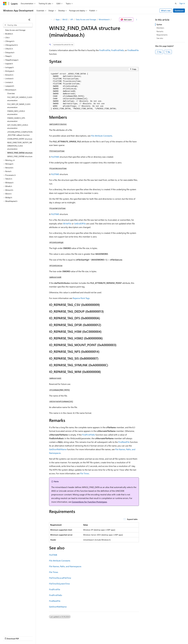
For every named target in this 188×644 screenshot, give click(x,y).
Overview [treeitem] (11, 93)
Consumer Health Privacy (75, 636)
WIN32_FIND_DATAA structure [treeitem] (20, 153)
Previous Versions (24, 636)
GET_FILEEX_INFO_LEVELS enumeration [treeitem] (18, 127)
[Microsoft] (5, 4)
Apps (58, 19)
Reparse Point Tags (81, 298)
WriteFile (67, 224)
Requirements (162, 35)
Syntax (159, 24)
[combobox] (18, 25)
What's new (166, 11)
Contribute (47, 636)
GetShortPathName (58, 449)
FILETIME (55, 157)
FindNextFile (133, 50)
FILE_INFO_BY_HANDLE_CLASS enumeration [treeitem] (20, 99)
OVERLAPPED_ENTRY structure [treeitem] (20, 139)
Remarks (160, 31)
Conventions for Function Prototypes (89, 502)
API (72, 19)
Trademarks (108, 636)
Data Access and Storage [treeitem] (15, 30)
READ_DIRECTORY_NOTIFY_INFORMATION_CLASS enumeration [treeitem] (20, 146)
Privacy (57, 636)
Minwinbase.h (104, 19)
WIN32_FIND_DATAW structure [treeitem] (20, 156)
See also (160, 38)
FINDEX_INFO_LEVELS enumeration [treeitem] (16, 113)
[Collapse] (29, 20)
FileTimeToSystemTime (59, 584)
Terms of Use (95, 636)
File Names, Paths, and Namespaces (65, 566)
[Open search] (176, 4)
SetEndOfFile (80, 224)
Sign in (182, 3)
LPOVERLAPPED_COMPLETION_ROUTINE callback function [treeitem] (20, 134)
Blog (36, 636)
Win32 (65, 19)
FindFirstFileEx (118, 50)
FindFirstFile (105, 50)
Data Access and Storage (86, 19)
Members (160, 28)
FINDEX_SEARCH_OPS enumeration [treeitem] (16, 120)
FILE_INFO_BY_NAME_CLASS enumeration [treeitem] (19, 106)
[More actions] (137, 20)
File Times (85, 473)
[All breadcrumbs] (51, 20)
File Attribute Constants (102, 136)
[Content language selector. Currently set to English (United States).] (15, 630)
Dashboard (179, 11)
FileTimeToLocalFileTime (60, 578)
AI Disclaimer (8, 636)
